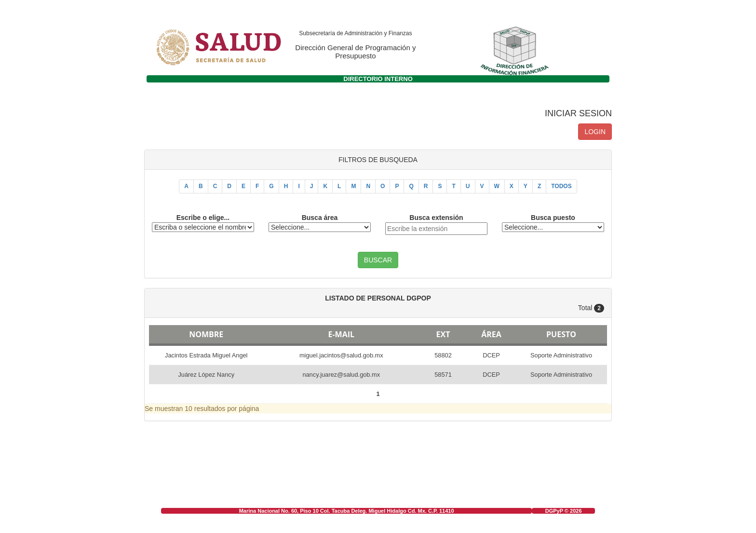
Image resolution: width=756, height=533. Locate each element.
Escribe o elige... (203, 218)
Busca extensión (436, 218)
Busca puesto (553, 218)
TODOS (561, 186)
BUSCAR (378, 260)
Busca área (320, 218)
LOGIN (595, 132)
